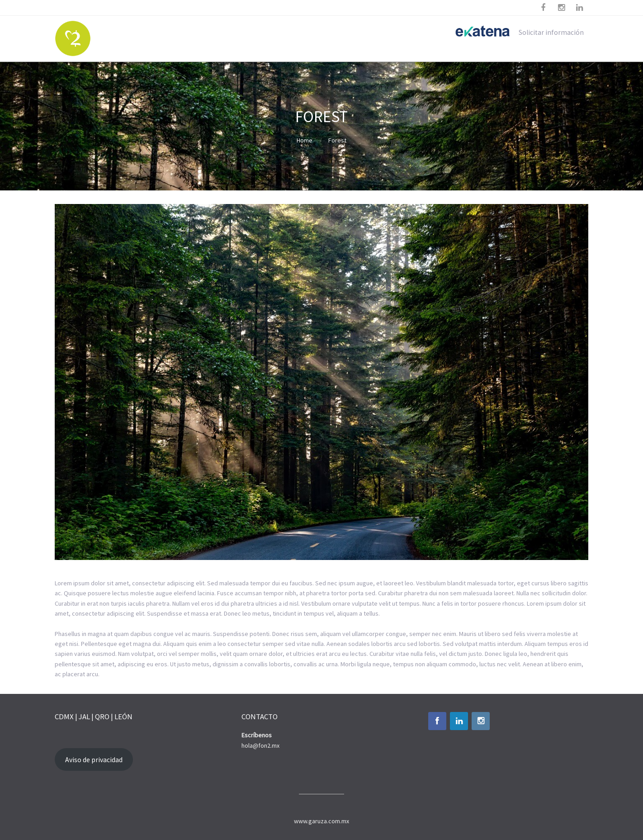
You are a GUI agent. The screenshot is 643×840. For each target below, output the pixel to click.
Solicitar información (551, 32)
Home (305, 140)
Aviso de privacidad (94, 760)
